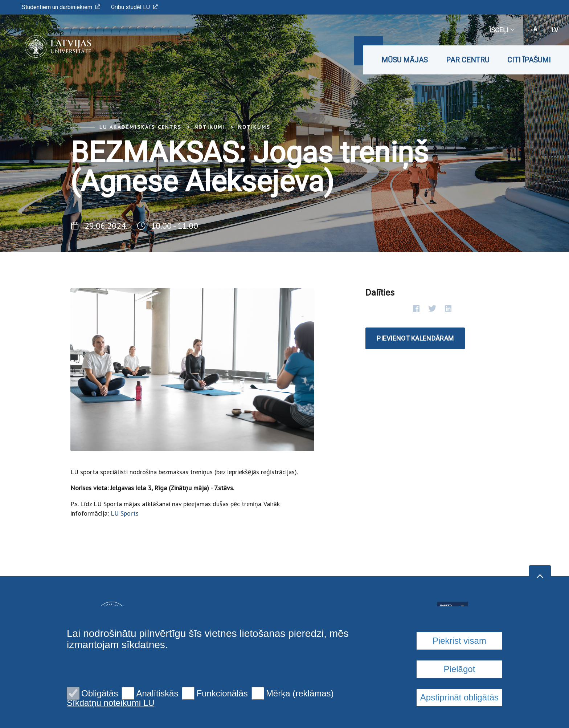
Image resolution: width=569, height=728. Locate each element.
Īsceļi (502, 30)
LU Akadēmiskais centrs (141, 127)
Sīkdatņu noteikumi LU (110, 703)
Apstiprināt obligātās (459, 697)
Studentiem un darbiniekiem (61, 7)
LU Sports (125, 513)
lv (555, 30)
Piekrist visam (459, 641)
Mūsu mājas (405, 60)
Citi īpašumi (529, 60)
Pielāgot (460, 669)
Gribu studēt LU (134, 7)
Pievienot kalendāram (415, 338)
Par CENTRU (468, 60)
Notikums (254, 127)
